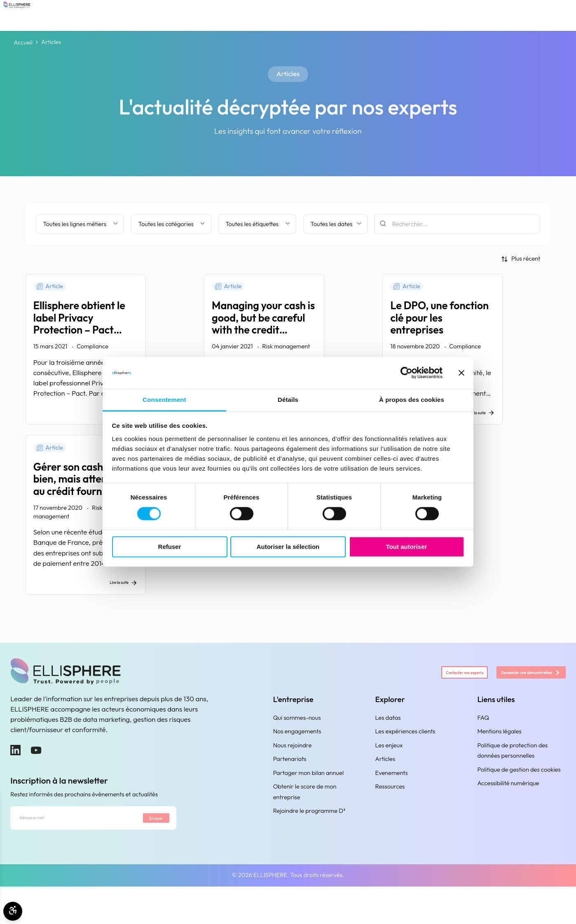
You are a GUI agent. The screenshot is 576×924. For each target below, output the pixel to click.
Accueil (23, 42)
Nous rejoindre (293, 775)
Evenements (392, 802)
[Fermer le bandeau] (461, 373)
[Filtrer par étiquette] (257, 224)
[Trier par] (521, 259)
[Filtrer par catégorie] (171, 224)
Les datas (388, 747)
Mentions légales (499, 761)
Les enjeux (389, 775)
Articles (385, 788)
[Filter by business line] (80, 224)
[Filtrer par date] (335, 224)
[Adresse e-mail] (66, 852)
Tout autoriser (407, 547)
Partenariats (290, 788)
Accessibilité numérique (508, 813)
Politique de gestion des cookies (519, 799)
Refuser (170, 547)
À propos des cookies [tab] (412, 400)
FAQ (483, 747)
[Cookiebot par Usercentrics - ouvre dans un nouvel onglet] (406, 373)
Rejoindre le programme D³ (309, 840)
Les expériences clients (405, 761)
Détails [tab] (288, 400)
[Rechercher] (458, 224)
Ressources (390, 816)
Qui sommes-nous (297, 747)
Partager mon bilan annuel (308, 802)
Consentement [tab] (164, 400)
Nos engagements (297, 761)
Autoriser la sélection (288, 547)
